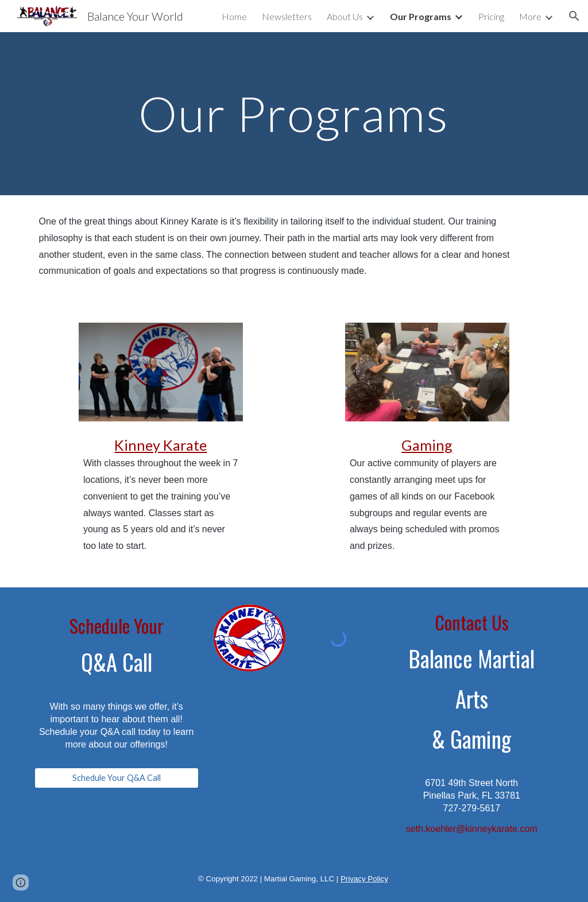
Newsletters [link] (287, 16)
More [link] (530, 16)
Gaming (427, 445)
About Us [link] (345, 16)
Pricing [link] (491, 16)
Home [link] (234, 16)
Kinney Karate (160, 445)
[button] (574, 16)
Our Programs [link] (421, 16)
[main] (294, 113)
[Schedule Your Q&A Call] (117, 778)
